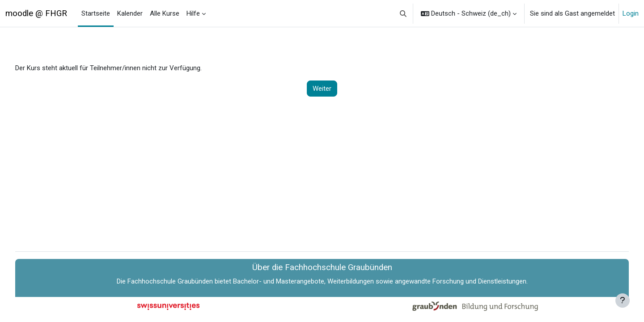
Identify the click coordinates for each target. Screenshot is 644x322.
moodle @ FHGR (36, 13)
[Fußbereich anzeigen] (623, 301)
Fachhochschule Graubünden (170, 281)
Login (631, 13)
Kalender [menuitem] (130, 13)
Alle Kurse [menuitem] (165, 13)
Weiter (322, 89)
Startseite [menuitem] (96, 13)
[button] (404, 13)
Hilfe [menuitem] (193, 13)
